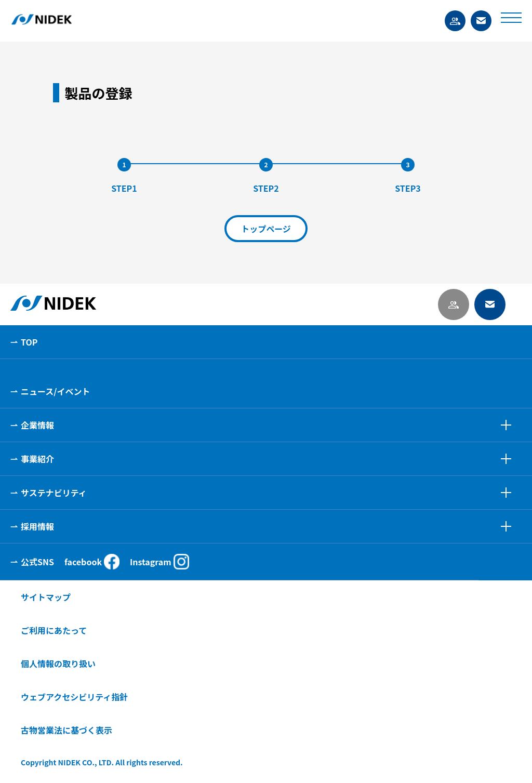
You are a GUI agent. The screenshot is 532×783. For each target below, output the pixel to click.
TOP (29, 342)
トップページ (266, 229)
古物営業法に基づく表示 (66, 730)
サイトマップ (46, 597)
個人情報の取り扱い (58, 663)
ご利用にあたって (54, 630)
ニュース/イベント (55, 391)
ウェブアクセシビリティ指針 (74, 697)
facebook (92, 562)
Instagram (159, 562)
